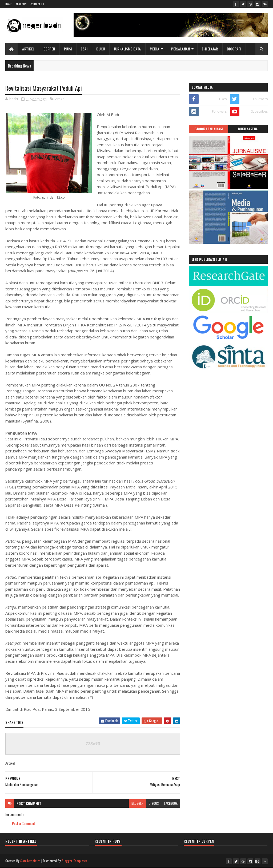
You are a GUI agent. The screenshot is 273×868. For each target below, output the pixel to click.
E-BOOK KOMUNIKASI (209, 129)
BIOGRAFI (234, 49)
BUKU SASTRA (248, 129)
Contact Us (37, 4)
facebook (171, 803)
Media (155, 49)
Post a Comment (24, 823)
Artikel (28, 49)
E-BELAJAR (210, 49)
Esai (84, 49)
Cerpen (49, 49)
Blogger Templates (74, 861)
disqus (154, 803)
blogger (137, 803)
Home (8, 4)
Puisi (68, 49)
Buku (101, 49)
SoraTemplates (30, 861)
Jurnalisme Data (127, 49)
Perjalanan (180, 49)
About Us (21, 4)
